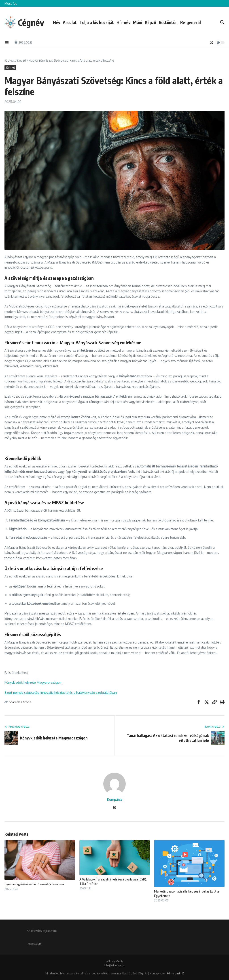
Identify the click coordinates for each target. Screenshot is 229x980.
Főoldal (10, 60)
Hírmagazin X (175, 973)
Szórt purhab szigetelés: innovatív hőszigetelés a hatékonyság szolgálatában (61, 692)
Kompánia (115, 800)
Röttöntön (169, 22)
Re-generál (191, 22)
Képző (151, 22)
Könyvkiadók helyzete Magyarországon (33, 682)
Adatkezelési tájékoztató (42, 931)
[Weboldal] (114, 808)
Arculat (70, 22)
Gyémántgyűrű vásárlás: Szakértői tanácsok (34, 884)
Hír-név (124, 22)
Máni (138, 22)
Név (57, 22)
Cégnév (31, 22)
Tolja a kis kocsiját (97, 22)
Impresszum (34, 944)
